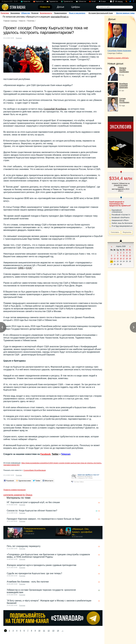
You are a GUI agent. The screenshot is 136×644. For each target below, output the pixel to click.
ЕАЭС (29, 268)
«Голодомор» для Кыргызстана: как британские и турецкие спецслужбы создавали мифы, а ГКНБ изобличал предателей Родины (48, 556)
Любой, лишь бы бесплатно (122, 223)
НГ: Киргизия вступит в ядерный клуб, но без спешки (33, 502)
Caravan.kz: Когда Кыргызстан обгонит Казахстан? (32, 511)
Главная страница (10, 21)
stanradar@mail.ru (60, 17)
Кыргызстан (40, 1)
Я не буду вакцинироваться (122, 226)
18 (127, 258)
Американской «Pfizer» (120, 220)
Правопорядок (60, 13)
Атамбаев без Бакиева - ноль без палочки (28, 582)
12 (49, 631)
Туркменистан (68, 1)
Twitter (55, 454)
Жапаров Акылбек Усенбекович (124, 70)
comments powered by (18, 495)
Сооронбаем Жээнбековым (35, 470)
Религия (35, 13)
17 (124, 258)
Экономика (15, 13)
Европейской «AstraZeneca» (117, 211)
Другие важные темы (125, 13)
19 (130, 258)
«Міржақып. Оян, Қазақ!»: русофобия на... (82, 532)
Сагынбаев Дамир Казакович (119, 51)
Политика (5, 13)
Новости (22, 21)
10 (39, 631)
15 (118, 258)
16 (121, 258)
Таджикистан (53, 1)
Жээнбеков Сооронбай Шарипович (124, 86)
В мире (103, 1)
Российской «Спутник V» (121, 215)
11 (44, 631)
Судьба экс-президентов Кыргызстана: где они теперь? (34, 573)
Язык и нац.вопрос (77, 13)
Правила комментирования (15, 490)
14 (58, 631)
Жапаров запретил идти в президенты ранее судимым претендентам (42, 565)
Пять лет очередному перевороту (24, 546)
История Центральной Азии (101, 13)
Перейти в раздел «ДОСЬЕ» (118, 58)
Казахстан (27, 1)
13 (53, 631)
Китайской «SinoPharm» (121, 218)
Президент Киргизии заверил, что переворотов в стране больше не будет (44, 519)
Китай (93, 1)
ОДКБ (21, 268)
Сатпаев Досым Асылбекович (124, 100)
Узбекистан (82, 1)
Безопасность (46, 13)
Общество (26, 13)
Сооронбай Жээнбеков (55, 109)
